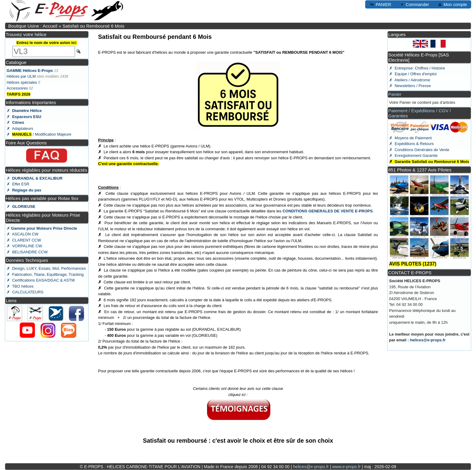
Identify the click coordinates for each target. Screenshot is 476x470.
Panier (395, 94)
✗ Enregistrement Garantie (413, 156)
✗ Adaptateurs (20, 128)
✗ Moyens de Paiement (410, 138)
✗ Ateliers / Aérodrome (410, 80)
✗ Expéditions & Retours (411, 144)
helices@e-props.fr (428, 340)
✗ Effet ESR (18, 184)
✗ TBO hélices (20, 286)
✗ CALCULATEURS (25, 292)
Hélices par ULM (21, 76)
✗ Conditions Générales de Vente (419, 150)
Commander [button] (414, 4)
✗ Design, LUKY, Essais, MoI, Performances (46, 268)
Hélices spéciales (22, 82)
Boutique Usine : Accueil (33, 26)
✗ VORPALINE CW (24, 246)
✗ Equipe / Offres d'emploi (413, 74)
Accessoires (17, 88)
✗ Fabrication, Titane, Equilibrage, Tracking (45, 274)
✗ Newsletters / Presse (410, 86)
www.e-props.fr (346, 467)
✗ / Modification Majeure (39, 134)
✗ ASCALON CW (23, 234)
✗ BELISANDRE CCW (27, 252)
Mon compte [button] (452, 4)
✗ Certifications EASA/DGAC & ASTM (41, 280)
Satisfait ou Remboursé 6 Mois (93, 26)
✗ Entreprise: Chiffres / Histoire (417, 68)
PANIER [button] (380, 4)
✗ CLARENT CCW (24, 240)
